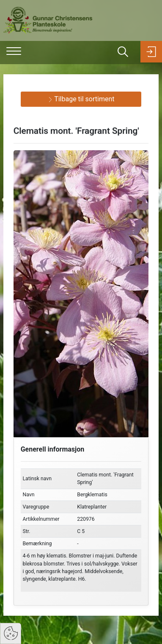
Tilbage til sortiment (81, 99)
